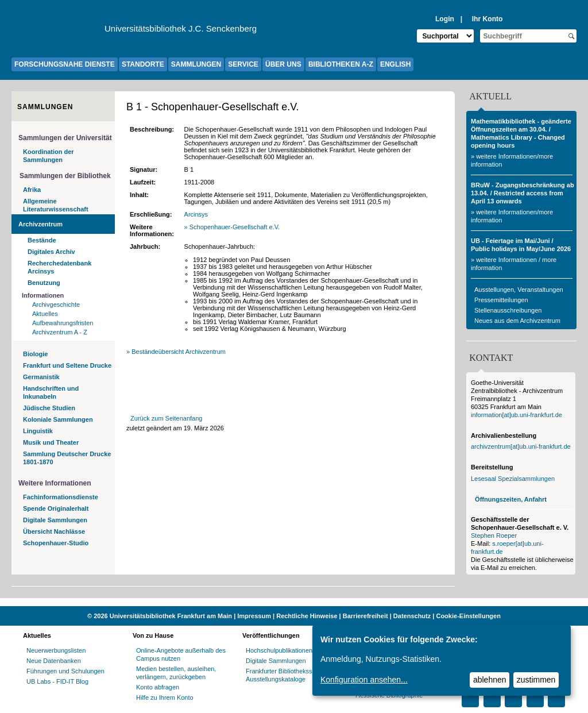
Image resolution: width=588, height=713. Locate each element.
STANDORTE (143, 64)
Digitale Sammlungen (55, 520)
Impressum (254, 616)
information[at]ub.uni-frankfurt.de (517, 415)
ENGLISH (395, 64)
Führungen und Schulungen (65, 671)
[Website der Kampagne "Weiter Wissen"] (294, 602)
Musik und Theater (51, 442)
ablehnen (490, 680)
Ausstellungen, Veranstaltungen (519, 290)
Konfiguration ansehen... (364, 680)
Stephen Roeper (494, 535)
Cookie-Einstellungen (468, 616)
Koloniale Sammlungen (58, 419)
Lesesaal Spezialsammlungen (513, 479)
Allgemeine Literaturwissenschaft (56, 205)
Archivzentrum (40, 224)
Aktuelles (45, 314)
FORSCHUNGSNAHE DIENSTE (65, 64)
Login (445, 19)
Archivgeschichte (56, 305)
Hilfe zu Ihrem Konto (165, 697)
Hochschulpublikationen (279, 650)
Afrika (32, 190)
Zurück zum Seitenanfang (166, 418)
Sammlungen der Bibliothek (65, 176)
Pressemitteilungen (501, 300)
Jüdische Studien (49, 408)
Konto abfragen (158, 687)
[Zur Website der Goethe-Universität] (58, 32)
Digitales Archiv (51, 252)
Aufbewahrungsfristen (63, 323)
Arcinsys (197, 214)
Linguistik (38, 431)
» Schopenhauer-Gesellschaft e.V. (233, 227)
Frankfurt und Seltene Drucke (67, 365)
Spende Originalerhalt (56, 508)
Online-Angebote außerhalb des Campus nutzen (181, 654)
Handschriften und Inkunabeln (51, 392)
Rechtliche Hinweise (307, 616)
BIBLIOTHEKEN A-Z (341, 64)
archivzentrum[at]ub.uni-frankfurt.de (521, 446)
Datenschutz (412, 616)
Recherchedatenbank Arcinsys (59, 267)
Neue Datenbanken (54, 661)
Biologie (35, 354)
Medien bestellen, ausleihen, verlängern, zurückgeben (176, 673)
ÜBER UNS (283, 64)
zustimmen (536, 680)
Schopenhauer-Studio (56, 543)
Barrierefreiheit (365, 616)
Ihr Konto (488, 19)
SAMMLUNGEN (196, 64)
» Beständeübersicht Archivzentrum (176, 352)
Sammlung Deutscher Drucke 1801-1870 (67, 458)
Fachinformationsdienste (61, 497)
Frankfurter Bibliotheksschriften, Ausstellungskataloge (290, 675)
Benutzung (44, 283)
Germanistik (41, 377)
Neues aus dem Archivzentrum (517, 321)
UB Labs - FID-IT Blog (57, 681)
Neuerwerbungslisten (56, 650)
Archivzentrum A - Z (60, 332)
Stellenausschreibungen (508, 310)
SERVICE (243, 64)
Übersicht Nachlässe (54, 531)
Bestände (42, 240)
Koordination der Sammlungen (49, 156)
